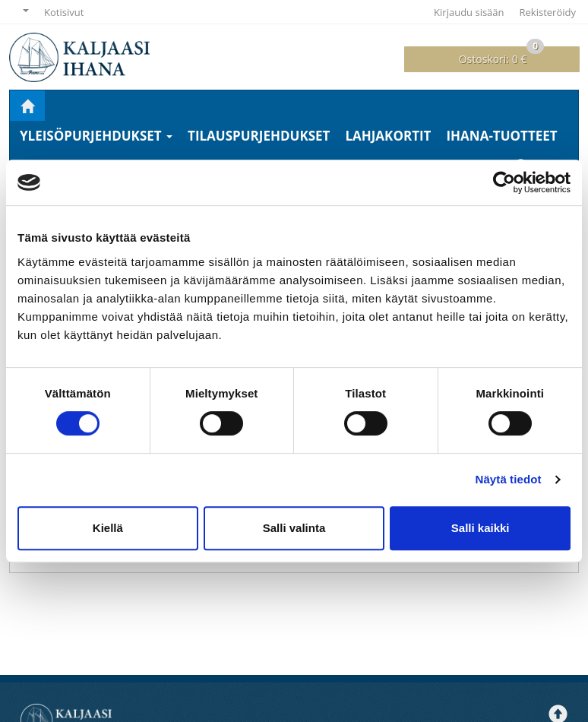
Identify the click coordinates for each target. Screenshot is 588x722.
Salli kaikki (481, 528)
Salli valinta (294, 528)
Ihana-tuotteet (501, 136)
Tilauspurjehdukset (259, 136)
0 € (502, 56)
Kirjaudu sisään (469, 12)
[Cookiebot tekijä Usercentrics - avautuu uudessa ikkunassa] (504, 182)
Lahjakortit (388, 136)
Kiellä (108, 528)
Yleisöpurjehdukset (96, 136)
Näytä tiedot (509, 479)
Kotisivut (64, 12)
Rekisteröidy (548, 12)
